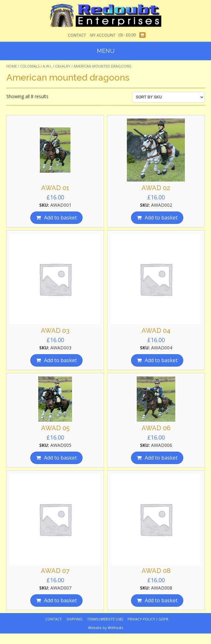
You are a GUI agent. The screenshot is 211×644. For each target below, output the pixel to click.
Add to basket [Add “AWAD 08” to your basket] (161, 600)
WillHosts (115, 628)
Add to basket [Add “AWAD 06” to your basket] (161, 458)
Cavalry (63, 66)
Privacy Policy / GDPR (148, 619)
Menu (106, 51)
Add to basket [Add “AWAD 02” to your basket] (161, 218)
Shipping (74, 619)
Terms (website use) (105, 619)
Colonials (30, 66)
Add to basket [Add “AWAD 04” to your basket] (161, 360)
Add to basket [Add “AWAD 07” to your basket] (60, 600)
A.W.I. (47, 66)
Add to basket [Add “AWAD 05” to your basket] (60, 458)
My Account (103, 35)
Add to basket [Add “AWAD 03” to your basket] (60, 360)
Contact (77, 35)
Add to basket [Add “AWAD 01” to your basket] (60, 218)
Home (12, 66)
